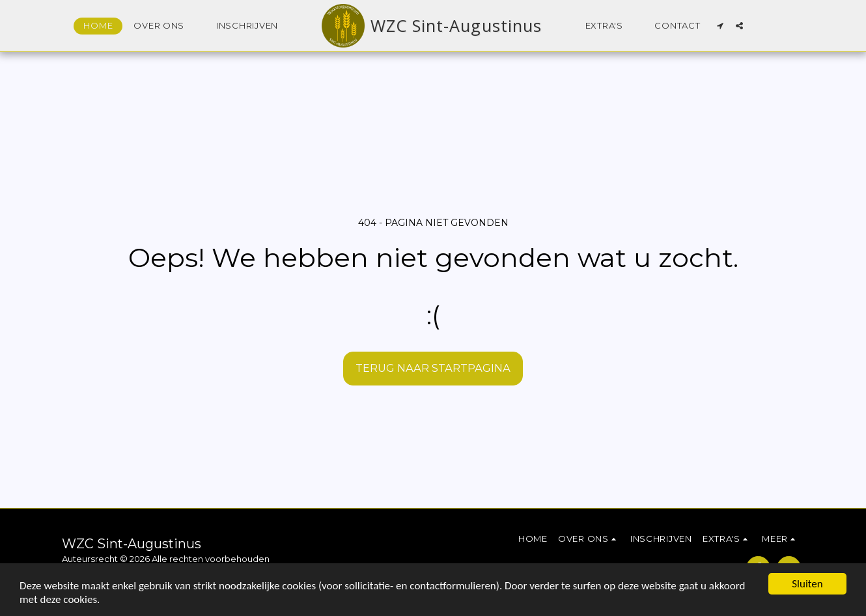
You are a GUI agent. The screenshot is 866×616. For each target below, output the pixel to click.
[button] (164, 26)
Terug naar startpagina (433, 368)
